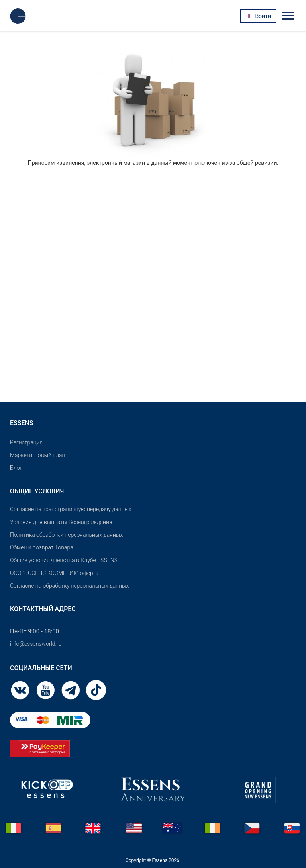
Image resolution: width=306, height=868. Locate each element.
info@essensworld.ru (36, 644)
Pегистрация (26, 442)
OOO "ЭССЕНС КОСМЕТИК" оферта (54, 573)
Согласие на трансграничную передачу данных (71, 509)
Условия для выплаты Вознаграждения (61, 522)
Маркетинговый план (37, 455)
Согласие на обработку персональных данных (69, 586)
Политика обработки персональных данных (66, 535)
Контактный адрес (43, 609)
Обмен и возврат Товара (42, 547)
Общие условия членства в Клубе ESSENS (64, 560)
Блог (16, 468)
